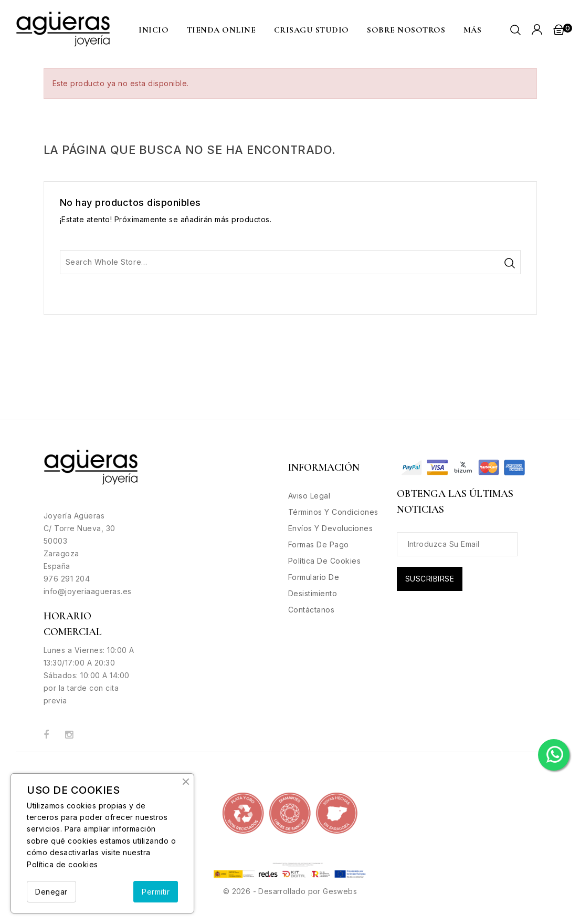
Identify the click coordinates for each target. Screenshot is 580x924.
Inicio (154, 30)
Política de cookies (62, 864)
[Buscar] (290, 262)
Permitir (156, 892)
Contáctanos (312, 610)
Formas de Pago (319, 544)
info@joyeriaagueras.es (88, 591)
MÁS (473, 30)
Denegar (51, 892)
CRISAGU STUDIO (312, 30)
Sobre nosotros (406, 30)
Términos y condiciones (333, 512)
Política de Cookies (325, 561)
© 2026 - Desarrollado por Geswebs (290, 891)
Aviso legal (309, 496)
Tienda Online (222, 30)
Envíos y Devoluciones (331, 528)
